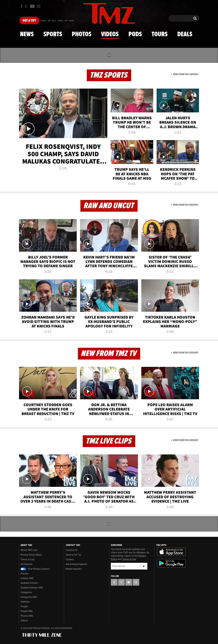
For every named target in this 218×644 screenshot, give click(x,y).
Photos (82, 34)
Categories (26, 592)
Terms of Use (28, 559)
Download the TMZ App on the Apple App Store (171, 552)
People (24, 606)
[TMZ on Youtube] (32, 6)
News (27, 34)
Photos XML (27, 616)
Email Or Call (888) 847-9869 (57, 21)
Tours (160, 34)
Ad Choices (26, 564)
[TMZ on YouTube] (129, 582)
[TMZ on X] (26, 6)
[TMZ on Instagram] (39, 6)
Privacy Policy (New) (31, 555)
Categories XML (29, 597)
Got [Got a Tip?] (29, 21)
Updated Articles (29, 583)
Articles (25, 574)
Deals (185, 34)
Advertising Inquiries (76, 564)
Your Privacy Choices (35, 569)
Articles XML (27, 578)
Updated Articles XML (32, 588)
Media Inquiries (74, 569)
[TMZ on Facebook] (21, 6)
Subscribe (144, 566)
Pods (135, 34)
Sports (53, 34)
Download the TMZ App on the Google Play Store (171, 563)
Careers (70, 559)
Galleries (25, 602)
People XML (27, 611)
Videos (110, 34)
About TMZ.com (29, 550)
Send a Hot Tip (73, 555)
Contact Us (72, 550)
